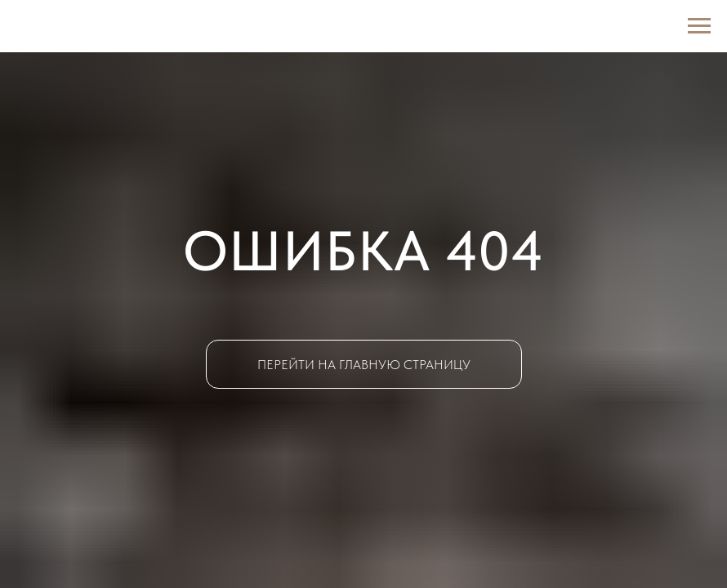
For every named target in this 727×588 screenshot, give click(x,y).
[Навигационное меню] (699, 26)
